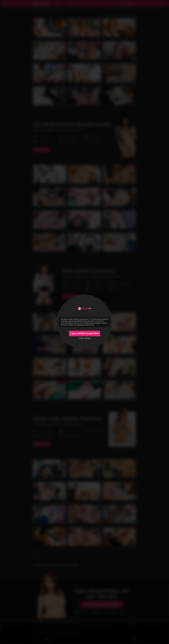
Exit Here (88, 338)
